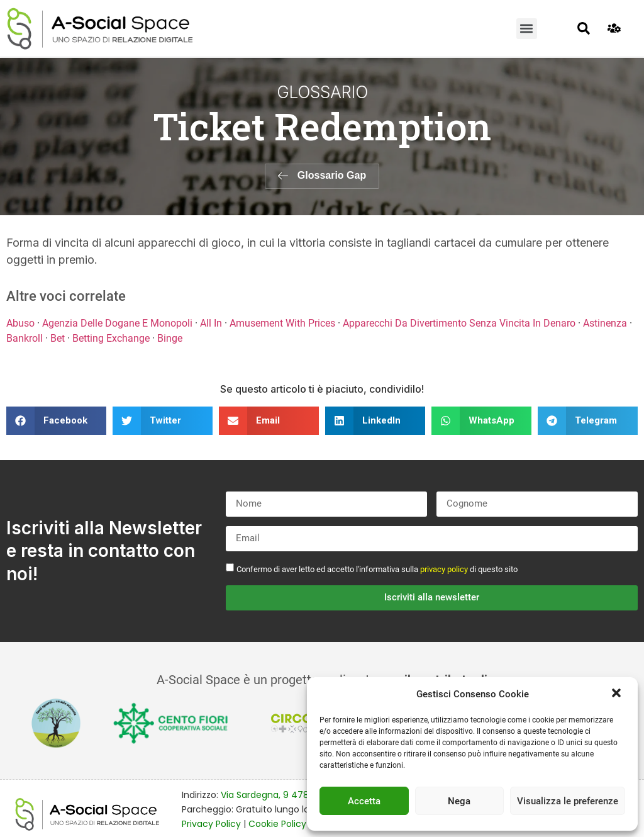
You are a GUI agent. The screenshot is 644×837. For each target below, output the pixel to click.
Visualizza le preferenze (568, 801)
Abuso (20, 323)
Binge (170, 338)
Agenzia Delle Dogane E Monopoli (117, 323)
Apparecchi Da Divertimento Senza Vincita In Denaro (459, 323)
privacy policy (444, 569)
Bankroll (25, 338)
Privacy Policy (211, 823)
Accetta (364, 801)
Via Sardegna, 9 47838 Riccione (290, 795)
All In (211, 323)
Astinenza (605, 323)
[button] (618, 694)
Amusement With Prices (282, 323)
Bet (58, 338)
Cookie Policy (277, 823)
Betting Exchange (111, 338)
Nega (459, 801)
